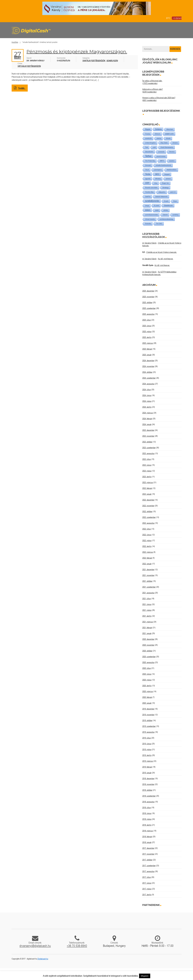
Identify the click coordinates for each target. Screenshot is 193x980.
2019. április (147, 755)
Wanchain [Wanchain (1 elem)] (170, 129)
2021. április (147, 616)
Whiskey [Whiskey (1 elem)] (158, 179)
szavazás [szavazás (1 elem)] (161, 152)
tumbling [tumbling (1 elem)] (175, 215)
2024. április (147, 407)
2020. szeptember (149, 657)
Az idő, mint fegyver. (166, 259)
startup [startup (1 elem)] (159, 138)
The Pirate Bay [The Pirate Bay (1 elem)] (150, 161)
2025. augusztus (148, 314)
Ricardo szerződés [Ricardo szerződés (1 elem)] (151, 188)
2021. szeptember (149, 587)
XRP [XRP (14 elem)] (147, 183)
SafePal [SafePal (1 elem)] (148, 197)
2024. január (147, 424)
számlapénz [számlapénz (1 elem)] (158, 170)
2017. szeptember (149, 866)
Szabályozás (112, 61)
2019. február (147, 767)
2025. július (147, 320)
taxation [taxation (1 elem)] (172, 161)
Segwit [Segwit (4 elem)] (167, 174)
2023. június (147, 465)
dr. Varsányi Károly (149, 243)
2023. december (148, 430)
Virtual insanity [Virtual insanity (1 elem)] (150, 219)
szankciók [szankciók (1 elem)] (148, 138)
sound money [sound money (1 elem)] (161, 156)
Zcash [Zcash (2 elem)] (166, 201)
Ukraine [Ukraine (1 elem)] (175, 143)
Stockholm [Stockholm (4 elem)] (149, 152)
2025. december (148, 291)
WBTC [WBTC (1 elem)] (162, 161)
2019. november (148, 715)
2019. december (148, 709)
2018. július (147, 807)
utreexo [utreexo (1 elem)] (168, 179)
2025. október (147, 302)
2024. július (147, 390)
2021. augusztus (148, 593)
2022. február (147, 558)
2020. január (147, 703)
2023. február (147, 488)
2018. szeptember (149, 796)
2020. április (147, 686)
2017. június (147, 883)
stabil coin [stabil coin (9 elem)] (169, 134)
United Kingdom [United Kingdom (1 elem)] (150, 143)
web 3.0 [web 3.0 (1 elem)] (173, 192)
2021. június (147, 604)
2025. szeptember (149, 308)
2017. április (147, 895)
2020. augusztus (148, 662)
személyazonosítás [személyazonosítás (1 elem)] (151, 215)
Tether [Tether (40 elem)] (148, 156)
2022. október (147, 511)
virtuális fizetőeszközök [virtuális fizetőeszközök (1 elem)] (163, 165)
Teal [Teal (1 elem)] (147, 147)
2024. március (148, 413)
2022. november (148, 506)
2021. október (147, 581)
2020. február (147, 697)
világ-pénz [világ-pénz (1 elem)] (162, 192)
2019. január (147, 773)
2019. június (147, 744)
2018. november (148, 784)
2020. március (148, 691)
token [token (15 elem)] (148, 210)
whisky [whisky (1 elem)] (166, 210)
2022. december (148, 500)
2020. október (147, 651)
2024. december (148, 361)
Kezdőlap (15, 42)
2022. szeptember (149, 517)
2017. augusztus (148, 871)
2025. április (147, 337)
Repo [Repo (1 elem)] (175, 201)
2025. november (148, 297)
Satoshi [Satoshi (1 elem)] (165, 215)
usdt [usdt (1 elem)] (154, 147)
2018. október (147, 790)
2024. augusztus (148, 384)
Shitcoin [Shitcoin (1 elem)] (158, 134)
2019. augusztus (148, 732)
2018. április (147, 825)
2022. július (147, 529)
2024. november (148, 366)
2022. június (147, 535)
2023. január (147, 494)
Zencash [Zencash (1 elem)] (148, 165)
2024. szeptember (149, 378)
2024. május (147, 401)
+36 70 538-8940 (77, 946)
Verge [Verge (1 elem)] (147, 206)
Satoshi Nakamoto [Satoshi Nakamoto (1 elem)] (161, 197)
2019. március (148, 761)
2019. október (147, 720)
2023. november (148, 436)
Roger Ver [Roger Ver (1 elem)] (166, 183)
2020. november (148, 645)
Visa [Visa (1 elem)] (156, 183)
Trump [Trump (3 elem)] (148, 134)
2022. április (147, 546)
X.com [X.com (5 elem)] (156, 206)
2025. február (147, 349)
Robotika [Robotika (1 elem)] (148, 224)
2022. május (147, 540)
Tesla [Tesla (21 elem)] (148, 174)
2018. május (147, 819)
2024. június (147, 395)
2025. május (147, 331)
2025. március (148, 343)
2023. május (147, 471)
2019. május (147, 749)
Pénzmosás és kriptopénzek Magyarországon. (77, 52)
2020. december (148, 639)
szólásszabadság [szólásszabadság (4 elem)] (166, 219)
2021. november (148, 575)
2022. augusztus (148, 523)
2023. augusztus (148, 453)
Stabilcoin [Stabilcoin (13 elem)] (168, 205)
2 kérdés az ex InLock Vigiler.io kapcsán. (162, 252)
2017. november (148, 854)
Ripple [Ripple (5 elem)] (148, 129)
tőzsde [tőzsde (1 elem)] (168, 138)
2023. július (147, 459)
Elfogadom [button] (145, 976)
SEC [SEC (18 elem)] (157, 174)
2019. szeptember (149, 726)
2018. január (147, 842)
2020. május (147, 680)
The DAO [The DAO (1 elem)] (159, 224)
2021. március (148, 622)
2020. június (147, 674)
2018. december (148, 778)
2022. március (148, 552)
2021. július (147, 599)
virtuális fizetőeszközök (29, 66)
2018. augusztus (148, 802)
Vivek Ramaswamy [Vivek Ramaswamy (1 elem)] (167, 147)
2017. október (147, 860)
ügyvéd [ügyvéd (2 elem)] (148, 179)
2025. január (147, 355)
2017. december (148, 848)
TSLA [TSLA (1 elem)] (147, 170)
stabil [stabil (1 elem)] (157, 210)
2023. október (147, 442)
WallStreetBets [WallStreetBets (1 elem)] (172, 170)
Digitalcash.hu (43, 959)
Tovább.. (20, 88)
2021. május (147, 610)
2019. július (147, 738)
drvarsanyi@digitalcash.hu (35, 946)
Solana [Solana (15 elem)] (158, 129)
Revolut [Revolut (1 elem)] (172, 152)
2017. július (147, 877)
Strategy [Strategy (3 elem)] (166, 188)
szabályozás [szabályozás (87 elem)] (152, 201)
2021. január (147, 633)
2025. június (147, 326)
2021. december (148, 569)
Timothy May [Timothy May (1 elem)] (149, 192)
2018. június (147, 813)
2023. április (147, 477)
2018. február (147, 837)
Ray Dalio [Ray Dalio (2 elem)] (164, 143)
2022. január (147, 564)
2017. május (147, 889)
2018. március (148, 831)
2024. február (147, 419)
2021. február (147, 628)
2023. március (148, 482)
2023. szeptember (149, 448)
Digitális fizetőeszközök (94, 61)
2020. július (147, 668)
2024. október (147, 372)
